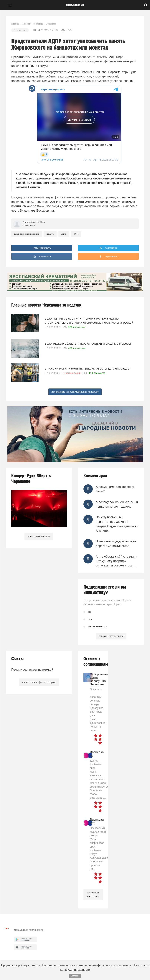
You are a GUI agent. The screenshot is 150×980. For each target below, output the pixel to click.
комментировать (42, 248)
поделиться (108, 248)
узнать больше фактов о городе (39, 682)
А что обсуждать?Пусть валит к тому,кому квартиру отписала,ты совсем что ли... (116, 561)
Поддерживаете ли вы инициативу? (105, 590)
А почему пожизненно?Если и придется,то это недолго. (117, 504)
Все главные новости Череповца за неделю (75, 392)
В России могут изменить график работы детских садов (87, 368)
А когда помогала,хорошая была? (115, 489)
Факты (17, 659)
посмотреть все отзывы (93, 894)
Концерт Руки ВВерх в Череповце (31, 479)
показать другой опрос (111, 636)
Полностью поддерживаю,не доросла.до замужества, (116, 543)
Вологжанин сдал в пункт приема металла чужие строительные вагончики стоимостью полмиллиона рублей (89, 320)
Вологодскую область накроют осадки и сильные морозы (88, 343)
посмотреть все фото (39, 536)
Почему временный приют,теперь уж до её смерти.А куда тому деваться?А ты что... (117, 524)
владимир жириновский (27, 234)
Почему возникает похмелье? (32, 670)
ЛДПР (64, 234)
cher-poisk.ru (75, 5)
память (50, 234)
